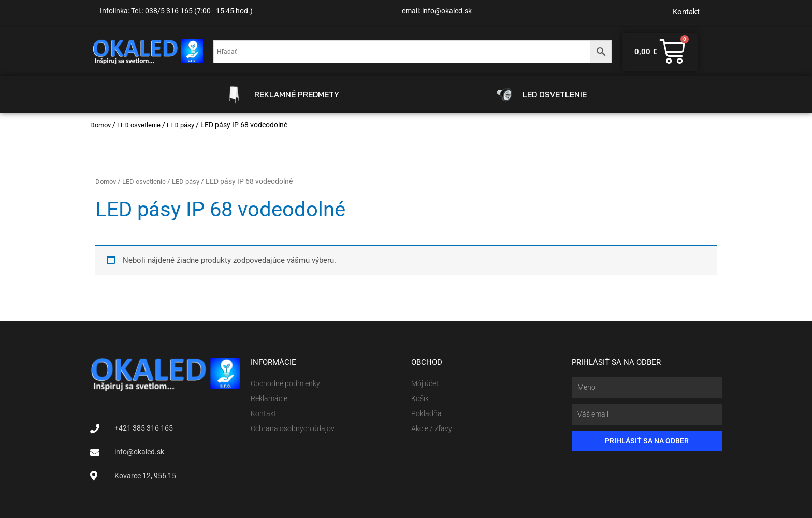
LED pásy (187, 125)
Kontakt (686, 12)
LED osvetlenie (142, 125)
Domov (102, 125)
